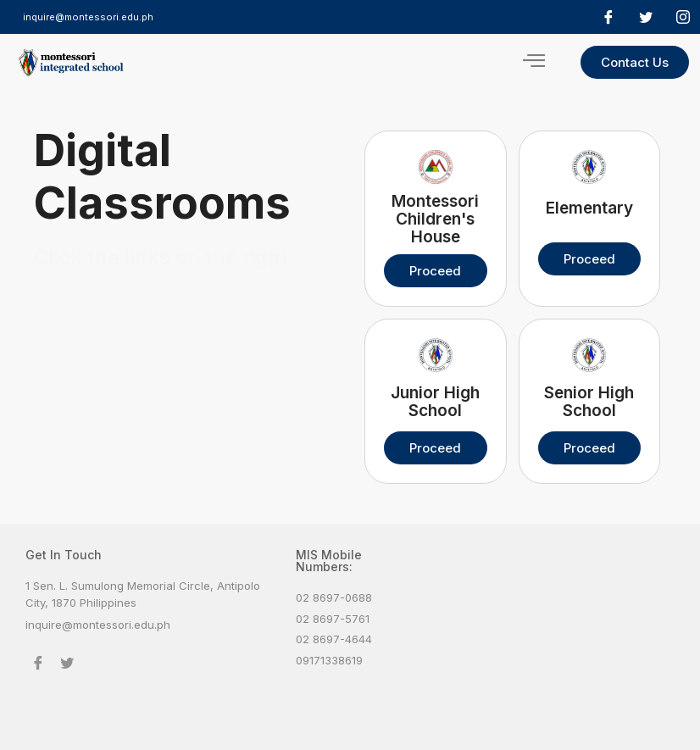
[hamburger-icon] (533, 62)
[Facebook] (608, 17)
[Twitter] (646, 17)
